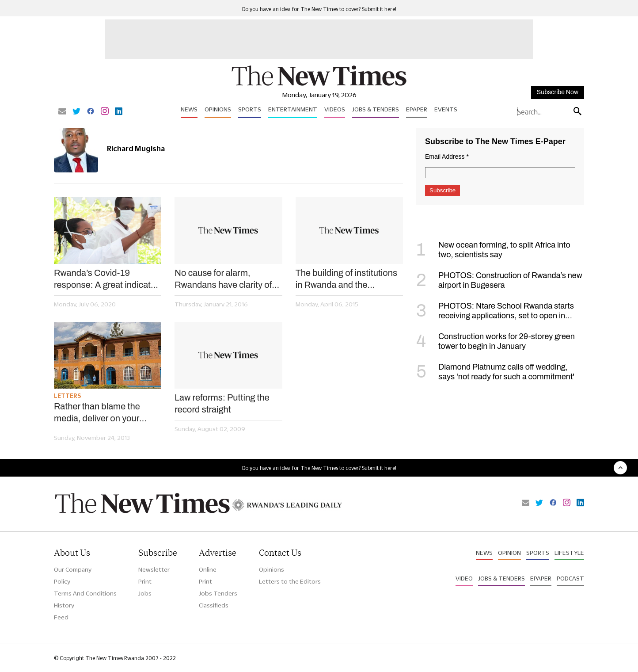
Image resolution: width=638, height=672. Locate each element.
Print (145, 581)
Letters (67, 396)
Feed (61, 617)
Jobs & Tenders (376, 109)
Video (464, 578)
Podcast (570, 578)
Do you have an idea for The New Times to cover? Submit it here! (319, 9)
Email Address (447, 157)
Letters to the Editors (290, 581)
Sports (250, 109)
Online (208, 569)
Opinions (218, 109)
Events (446, 109)
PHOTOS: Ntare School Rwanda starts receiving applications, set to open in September (495, 316)
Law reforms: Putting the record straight (222, 403)
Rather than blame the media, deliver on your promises (97, 413)
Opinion (509, 553)
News (189, 109)
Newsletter (154, 569)
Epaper (417, 109)
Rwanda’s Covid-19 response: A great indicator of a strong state (106, 279)
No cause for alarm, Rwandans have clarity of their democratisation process (223, 279)
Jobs (145, 593)
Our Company (73, 569)
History (64, 605)
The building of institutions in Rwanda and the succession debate (347, 279)
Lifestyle (569, 553)
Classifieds (214, 605)
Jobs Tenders (218, 593)
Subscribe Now (558, 92)
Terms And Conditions (85, 593)
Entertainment (293, 109)
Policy (62, 581)
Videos (335, 109)
